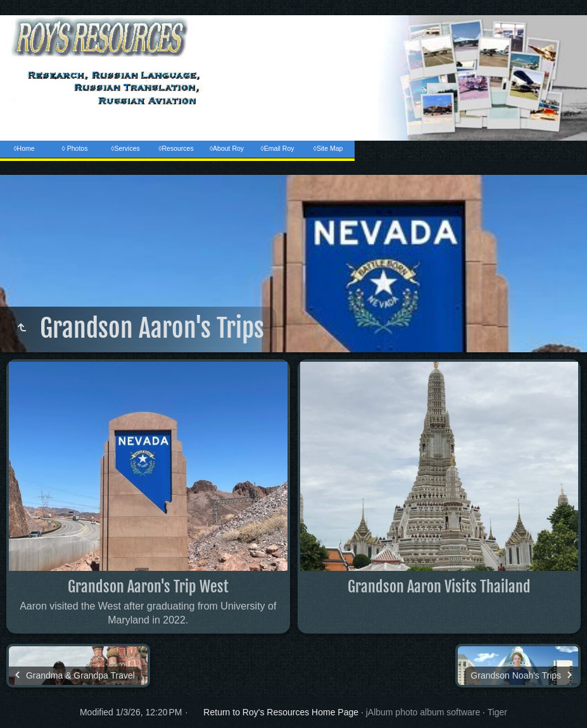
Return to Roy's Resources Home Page (281, 712)
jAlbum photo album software (423, 712)
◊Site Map (328, 148)
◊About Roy (227, 148)
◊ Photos (75, 148)
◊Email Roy (277, 148)
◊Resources (176, 148)
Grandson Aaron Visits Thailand (439, 587)
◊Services (125, 148)
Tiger (497, 712)
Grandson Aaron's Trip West (148, 587)
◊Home (24, 148)
